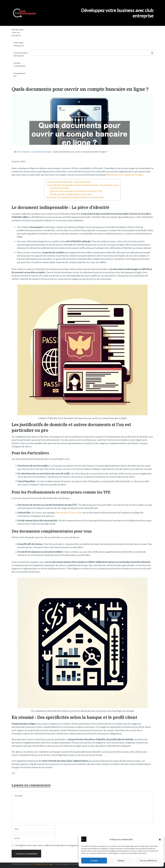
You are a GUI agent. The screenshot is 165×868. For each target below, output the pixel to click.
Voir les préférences (148, 861)
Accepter (94, 861)
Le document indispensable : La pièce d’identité (69, 182)
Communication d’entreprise (21, 54)
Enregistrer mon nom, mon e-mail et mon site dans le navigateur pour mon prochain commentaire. (64, 845)
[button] (160, 840)
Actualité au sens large (44, 864)
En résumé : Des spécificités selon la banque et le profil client (75, 197)
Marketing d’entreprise (19, 44)
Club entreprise (22, 152)
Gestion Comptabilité (19, 64)
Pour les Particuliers (60, 188)
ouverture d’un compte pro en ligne (126, 175)
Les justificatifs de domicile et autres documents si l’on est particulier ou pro (83, 185)
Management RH (19, 75)
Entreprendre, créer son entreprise (18, 32)
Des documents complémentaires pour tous (71, 194)
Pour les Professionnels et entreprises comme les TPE (76, 191)
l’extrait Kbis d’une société (69, 513)
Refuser (121, 861)
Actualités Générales (42, 152)
